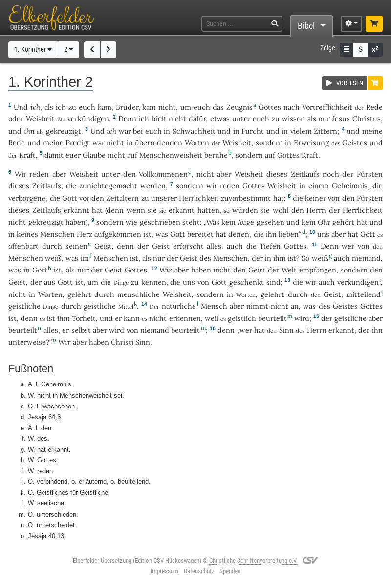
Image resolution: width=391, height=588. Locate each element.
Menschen (57, 234)
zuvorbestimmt (246, 198)
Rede (374, 107)
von (203, 282)
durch (52, 246)
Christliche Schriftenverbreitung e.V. (253, 560)
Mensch (214, 306)
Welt (289, 270)
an (295, 306)
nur (324, 119)
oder (16, 119)
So (305, 258)
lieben (289, 234)
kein (228, 222)
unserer (164, 198)
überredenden (159, 143)
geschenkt (247, 282)
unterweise (27, 342)
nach (292, 107)
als (312, 119)
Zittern (326, 131)
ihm (280, 258)
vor (84, 198)
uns (323, 234)
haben (99, 342)
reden (39, 174)
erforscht (188, 246)
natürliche (179, 306)
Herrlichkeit (199, 198)
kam (105, 107)
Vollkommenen (163, 174)
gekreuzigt (64, 131)
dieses (277, 174)
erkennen (185, 318)
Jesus (341, 119)
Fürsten (370, 174)
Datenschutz (199, 571)
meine (372, 131)
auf (132, 155)
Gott (70, 198)
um (93, 282)
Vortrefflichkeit (327, 107)
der (348, 174)
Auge (246, 222)
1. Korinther (33, 50)
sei (118, 395)
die (71, 186)
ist (51, 318)
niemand (366, 258)
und (15, 131)
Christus (367, 119)
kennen (154, 282)
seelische (51, 503)
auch (235, 246)
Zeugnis (239, 107)
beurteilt (272, 318)
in (167, 131)
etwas (220, 119)
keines (27, 234)
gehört (343, 222)
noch (331, 174)
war (125, 131)
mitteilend (363, 294)
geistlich (242, 318)
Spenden (230, 571)
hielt (159, 119)
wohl (281, 210)
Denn (127, 119)
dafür (197, 119)
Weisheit (40, 119)
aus (50, 282)
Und (21, 107)
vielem (301, 131)
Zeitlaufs (305, 174)
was (162, 234)
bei (138, 131)
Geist (103, 246)
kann (132, 318)
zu (72, 107)
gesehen (271, 222)
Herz (85, 234)
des (205, 258)
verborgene (27, 198)
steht (191, 222)
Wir (166, 270)
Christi (122, 342)
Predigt (78, 143)
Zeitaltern (122, 198)
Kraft (27, 155)
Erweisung (311, 143)
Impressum (164, 571)
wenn (136, 210)
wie (131, 222)
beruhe (216, 155)
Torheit (84, 318)
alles (214, 246)
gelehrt (79, 294)
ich (35, 107)
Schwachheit (194, 131)
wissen (293, 119)
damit (54, 155)
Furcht (253, 131)
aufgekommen (118, 234)
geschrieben (160, 222)
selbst (81, 330)
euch (87, 107)
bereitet (200, 234)
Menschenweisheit (171, 155)
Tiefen (270, 246)
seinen (76, 246)
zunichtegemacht (108, 186)
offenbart (23, 246)
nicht (167, 107)
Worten (197, 143)
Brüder (127, 107)
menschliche (139, 294)
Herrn (316, 210)
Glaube (94, 155)
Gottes (270, 107)
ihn (29, 131)
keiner (315, 198)
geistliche (24, 306)
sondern (269, 143)
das (218, 107)
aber (59, 174)
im (85, 258)
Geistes (355, 143)
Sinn (286, 330)
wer (348, 246)
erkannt (76, 210)
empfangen (318, 270)
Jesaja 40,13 (46, 536)
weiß (53, 258)
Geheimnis (350, 186)
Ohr (324, 222)
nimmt (257, 306)
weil (212, 318)
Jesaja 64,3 (44, 417)
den (130, 174)
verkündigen (88, 119)
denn (115, 210)
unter (241, 119)
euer (73, 155)
